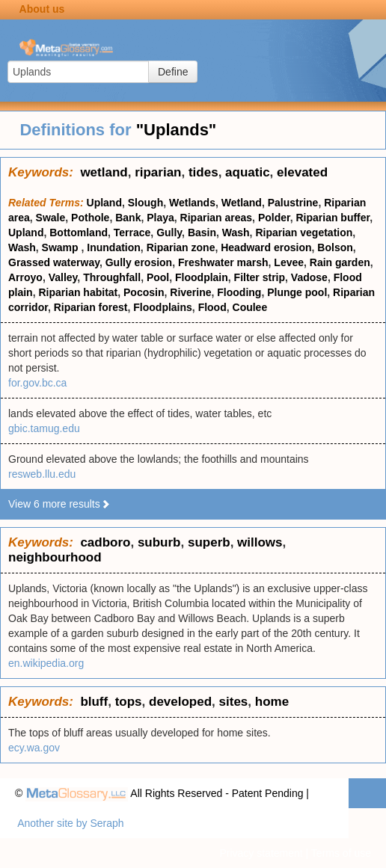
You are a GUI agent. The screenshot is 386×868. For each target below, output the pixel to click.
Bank (128, 218)
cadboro (105, 542)
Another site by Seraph (70, 823)
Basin (202, 233)
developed (180, 702)
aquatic (248, 172)
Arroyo (25, 277)
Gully (169, 233)
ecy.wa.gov (34, 748)
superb (209, 542)
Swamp (62, 247)
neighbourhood (55, 557)
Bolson (335, 247)
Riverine (190, 292)
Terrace (132, 233)
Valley (63, 277)
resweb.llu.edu (42, 474)
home (272, 702)
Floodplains (163, 307)
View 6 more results (59, 504)
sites (234, 702)
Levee (289, 262)
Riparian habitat (78, 292)
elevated (302, 172)
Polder (274, 218)
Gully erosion (139, 262)
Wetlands (192, 203)
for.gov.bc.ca (37, 383)
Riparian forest (91, 307)
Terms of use (341, 853)
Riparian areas (217, 218)
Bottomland (79, 233)
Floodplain (202, 277)
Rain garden (340, 262)
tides (203, 172)
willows (260, 542)
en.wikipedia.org (46, 663)
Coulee (250, 307)
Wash (236, 233)
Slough (145, 203)
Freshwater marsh (223, 262)
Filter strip (260, 277)
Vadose (309, 277)
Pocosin (144, 292)
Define (173, 72)
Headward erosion (266, 247)
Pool (158, 277)
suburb (159, 542)
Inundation (114, 247)
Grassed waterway (54, 262)
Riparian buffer (333, 218)
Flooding (239, 292)
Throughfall (112, 277)
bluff (94, 702)
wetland (104, 172)
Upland (104, 203)
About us (42, 9)
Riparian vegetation (304, 233)
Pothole (90, 218)
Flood (212, 307)
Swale (51, 218)
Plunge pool (297, 292)
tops (129, 702)
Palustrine (293, 203)
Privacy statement (261, 853)
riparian (158, 172)
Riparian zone (181, 247)
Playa (160, 218)
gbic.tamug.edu (44, 428)
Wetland (242, 203)
